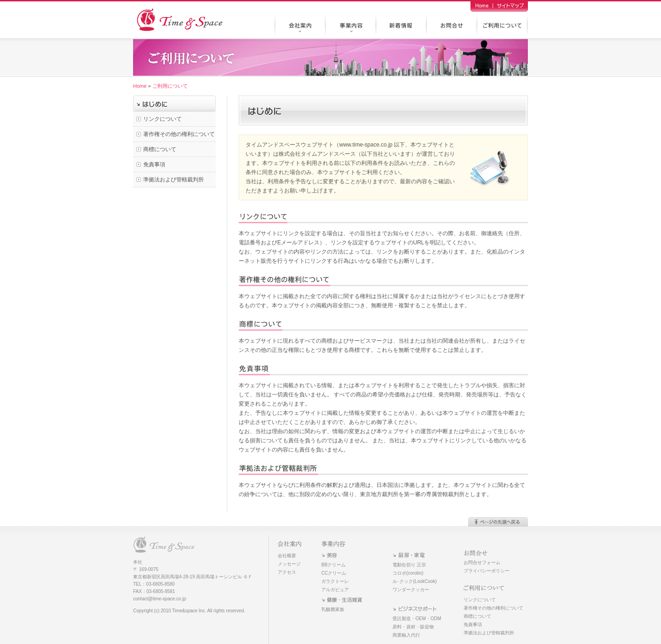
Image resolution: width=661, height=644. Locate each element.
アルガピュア (335, 590)
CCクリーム (334, 573)
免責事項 (154, 164)
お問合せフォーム (482, 562)
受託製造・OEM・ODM (417, 619)
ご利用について (170, 86)
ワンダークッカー (411, 590)
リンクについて (162, 119)
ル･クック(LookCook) (415, 581)
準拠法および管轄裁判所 (174, 180)
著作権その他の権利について (179, 134)
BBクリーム (333, 565)
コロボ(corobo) (408, 573)
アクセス (287, 572)
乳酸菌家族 (333, 609)
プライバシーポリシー (487, 571)
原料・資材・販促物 (413, 627)
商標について (160, 149)
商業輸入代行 (406, 635)
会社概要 (287, 556)
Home (140, 86)
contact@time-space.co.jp (160, 599)
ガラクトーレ (335, 581)
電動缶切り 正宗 (409, 565)
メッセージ (289, 564)
